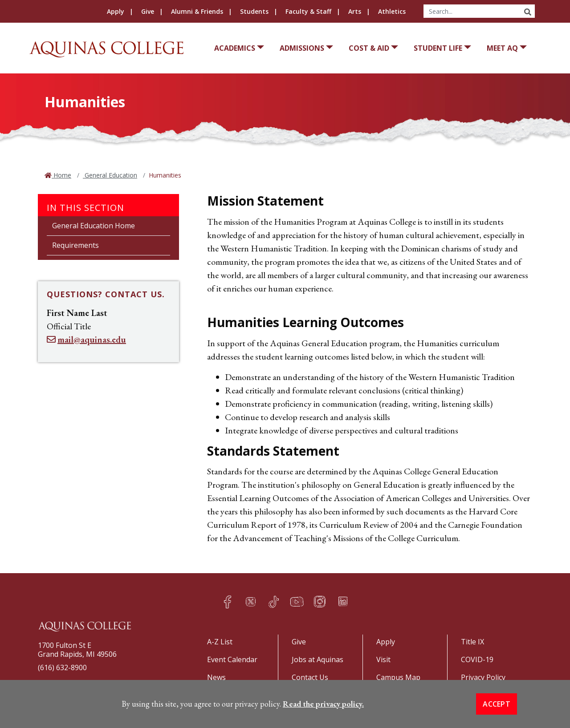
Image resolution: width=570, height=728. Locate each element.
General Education (110, 175)
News (216, 677)
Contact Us (310, 677)
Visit (383, 659)
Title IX (472, 642)
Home (61, 175)
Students (254, 11)
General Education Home (94, 226)
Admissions (302, 48)
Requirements (75, 245)
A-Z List (220, 642)
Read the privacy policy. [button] (323, 711)
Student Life (438, 48)
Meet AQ (502, 48)
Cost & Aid (369, 48)
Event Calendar (232, 659)
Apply (116, 11)
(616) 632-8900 (62, 667)
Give (148, 11)
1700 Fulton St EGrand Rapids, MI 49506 (77, 650)
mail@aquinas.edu (92, 340)
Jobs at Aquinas (318, 659)
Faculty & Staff (308, 11)
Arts (355, 11)
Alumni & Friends (197, 11)
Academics (235, 48)
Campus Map (398, 677)
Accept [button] (497, 712)
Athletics (392, 11)
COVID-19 (477, 659)
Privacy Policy (483, 677)
